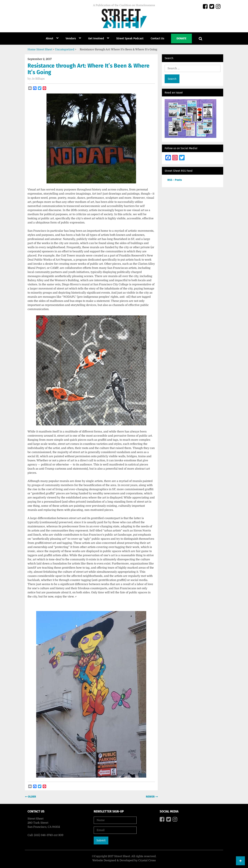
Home (32, 50)
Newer (151, 797)
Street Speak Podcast (130, 38)
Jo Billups (38, 79)
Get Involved (96, 38)
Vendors (71, 38)
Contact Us (157, 38)
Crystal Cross (147, 860)
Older (32, 797)
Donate (181, 38)
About (50, 38)
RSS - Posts (175, 180)
